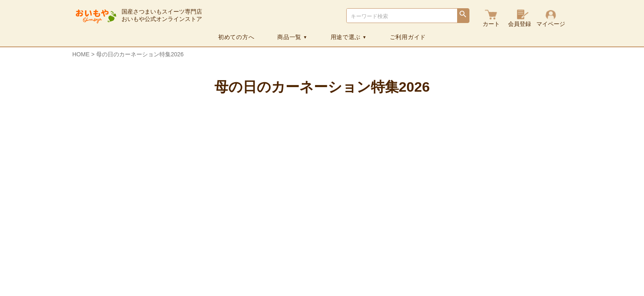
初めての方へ (236, 37)
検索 (463, 16)
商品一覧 (292, 37)
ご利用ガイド (408, 37)
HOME (81, 54)
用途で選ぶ (349, 37)
